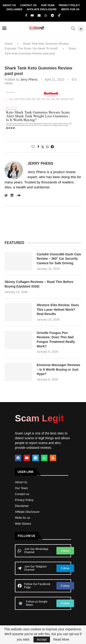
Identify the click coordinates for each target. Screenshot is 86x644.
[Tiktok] (59, 15)
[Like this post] (33, 147)
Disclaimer (14, 9)
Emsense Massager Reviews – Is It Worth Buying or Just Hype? (58, 369)
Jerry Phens (29, 80)
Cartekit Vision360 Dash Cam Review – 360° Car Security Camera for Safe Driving (59, 259)
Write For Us (70, 9)
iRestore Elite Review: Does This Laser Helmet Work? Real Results (58, 309)
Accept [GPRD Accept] (42, 639)
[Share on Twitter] (43, 147)
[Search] (73, 28)
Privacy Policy (69, 5)
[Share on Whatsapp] (47, 147)
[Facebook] (26, 15)
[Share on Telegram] (52, 147)
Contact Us (28, 5)
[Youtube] (32, 15)
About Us (9, 5)
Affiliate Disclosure (42, 9)
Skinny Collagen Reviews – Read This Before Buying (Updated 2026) (39, 284)
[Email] (39, 15)
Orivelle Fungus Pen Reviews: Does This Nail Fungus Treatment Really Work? (56, 340)
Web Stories (23, 524)
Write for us (22, 518)
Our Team (48, 5)
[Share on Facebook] (38, 147)
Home (9, 44)
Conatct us (22, 494)
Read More (61, 639)
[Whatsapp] (46, 15)
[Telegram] (52, 15)
